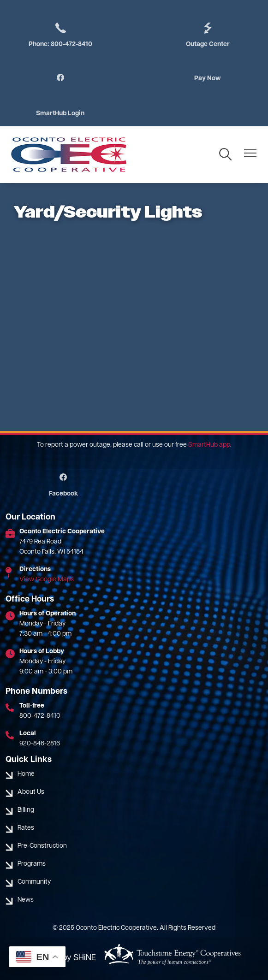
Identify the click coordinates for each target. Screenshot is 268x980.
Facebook (63, 485)
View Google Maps (47, 580)
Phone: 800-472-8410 (60, 35)
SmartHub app (209, 445)
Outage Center (208, 35)
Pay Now (208, 79)
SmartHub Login (60, 114)
